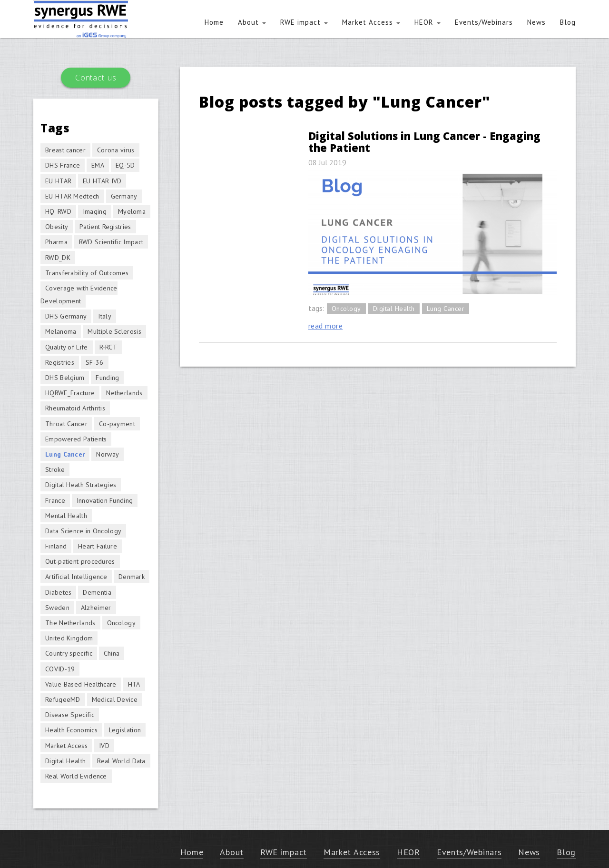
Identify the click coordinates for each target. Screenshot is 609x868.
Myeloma (132, 211)
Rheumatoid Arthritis (75, 408)
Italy (105, 316)
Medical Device (115, 699)
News (536, 22)
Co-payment (117, 424)
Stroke (55, 469)
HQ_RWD (58, 211)
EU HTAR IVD (102, 181)
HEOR (427, 22)
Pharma (56, 242)
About (252, 22)
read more (326, 326)
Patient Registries (105, 227)
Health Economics (71, 730)
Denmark (132, 577)
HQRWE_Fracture (70, 393)
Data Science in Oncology (83, 531)
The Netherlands (70, 623)
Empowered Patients (76, 439)
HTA (134, 684)
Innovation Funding (105, 500)
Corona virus (116, 150)
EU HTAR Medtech (72, 196)
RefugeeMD (63, 699)
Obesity (57, 227)
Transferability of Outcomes (87, 273)
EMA (98, 165)
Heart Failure (98, 546)
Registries (60, 362)
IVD (104, 746)
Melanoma (61, 331)
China (112, 653)
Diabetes (58, 592)
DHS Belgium (65, 378)
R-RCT (108, 347)
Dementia (97, 592)
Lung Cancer (446, 309)
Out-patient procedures (80, 561)
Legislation (125, 730)
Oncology (346, 309)
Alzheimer (96, 608)
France (55, 500)
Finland (56, 546)
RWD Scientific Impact (111, 242)
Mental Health (66, 516)
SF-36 (95, 362)
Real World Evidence (76, 776)
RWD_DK (58, 258)
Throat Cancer (66, 424)
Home (214, 22)
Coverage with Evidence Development (79, 294)
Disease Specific (70, 715)
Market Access (371, 22)
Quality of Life (67, 347)
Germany (124, 196)
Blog (568, 22)
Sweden (57, 608)
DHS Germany (66, 316)
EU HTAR (58, 181)
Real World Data (121, 761)
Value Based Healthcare (81, 684)
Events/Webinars (484, 22)
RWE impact (304, 22)
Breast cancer (65, 150)
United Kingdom (69, 638)
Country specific (69, 653)
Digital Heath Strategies (81, 485)
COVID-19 (60, 669)
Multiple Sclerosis (114, 331)
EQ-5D (125, 165)
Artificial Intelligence (76, 577)
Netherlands (124, 393)
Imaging (95, 211)
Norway (108, 454)
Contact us (96, 78)
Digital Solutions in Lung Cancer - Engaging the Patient (424, 142)
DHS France (63, 165)
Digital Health (394, 309)
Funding (107, 378)
